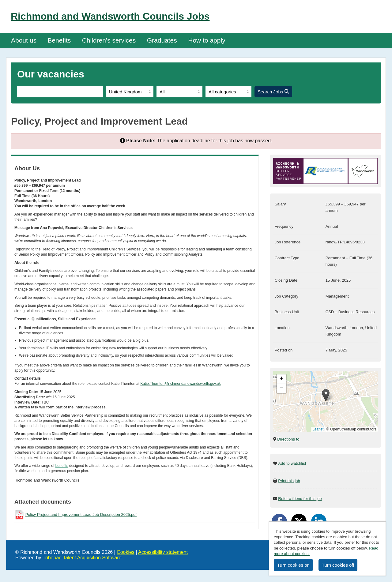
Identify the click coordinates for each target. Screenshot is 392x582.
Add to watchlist (292, 463)
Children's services (109, 40)
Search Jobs (273, 92)
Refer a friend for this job (300, 499)
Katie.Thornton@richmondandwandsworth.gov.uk (180, 384)
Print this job (289, 481)
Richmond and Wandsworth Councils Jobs (110, 16)
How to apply (207, 40)
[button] (326, 395)
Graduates (162, 40)
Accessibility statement (163, 552)
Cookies (126, 552)
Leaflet (318, 429)
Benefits (59, 40)
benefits (62, 466)
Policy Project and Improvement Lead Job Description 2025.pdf (81, 514)
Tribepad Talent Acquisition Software (82, 558)
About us (24, 40)
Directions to (288, 439)
